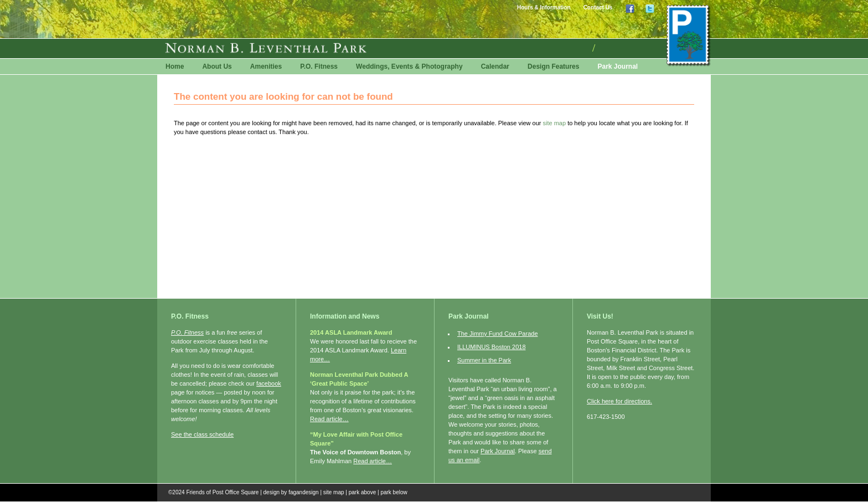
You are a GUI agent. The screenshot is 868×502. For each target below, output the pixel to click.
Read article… (329, 419)
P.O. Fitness (319, 66)
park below (394, 492)
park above (362, 492)
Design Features (553, 66)
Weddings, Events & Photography (409, 66)
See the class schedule (202, 434)
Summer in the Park (484, 360)
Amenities (266, 66)
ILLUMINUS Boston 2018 (492, 347)
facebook (269, 383)
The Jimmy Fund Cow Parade (498, 334)
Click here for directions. (619, 401)
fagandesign (304, 492)
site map (555, 123)
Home (175, 66)
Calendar (495, 66)
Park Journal (618, 66)
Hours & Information (544, 7)
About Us (217, 66)
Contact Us (598, 7)
